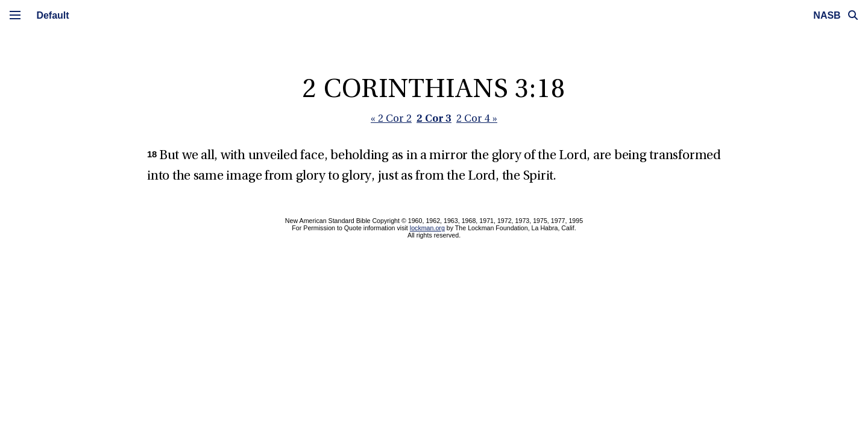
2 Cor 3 (434, 118)
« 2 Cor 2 (391, 119)
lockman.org (427, 228)
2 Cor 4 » (477, 119)
